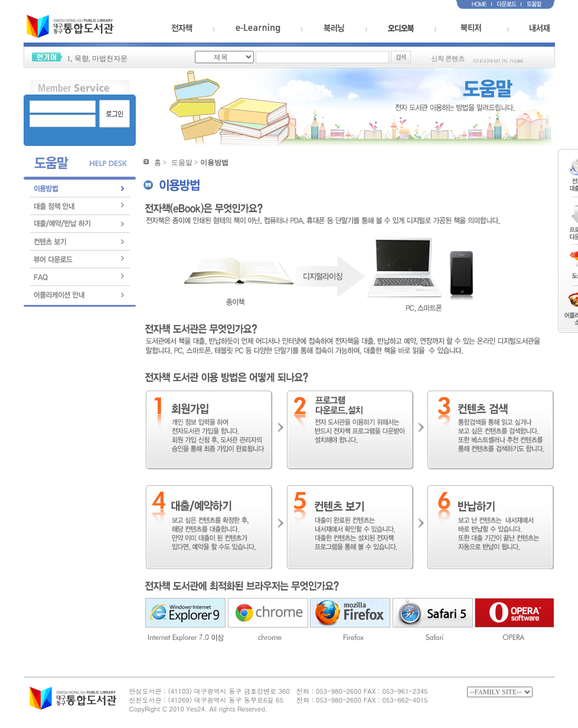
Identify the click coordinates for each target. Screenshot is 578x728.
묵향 (81, 58)
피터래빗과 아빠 (498, 63)
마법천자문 (110, 58)
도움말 (182, 162)
